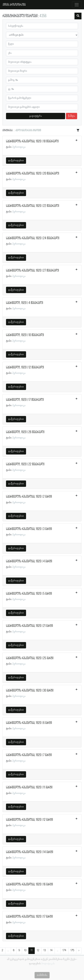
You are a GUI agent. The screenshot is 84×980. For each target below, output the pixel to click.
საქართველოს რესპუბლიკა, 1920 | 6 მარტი (29, 723)
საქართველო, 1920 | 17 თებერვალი (25, 400)
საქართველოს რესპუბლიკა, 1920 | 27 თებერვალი (32, 271)
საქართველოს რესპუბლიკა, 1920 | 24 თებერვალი (33, 238)
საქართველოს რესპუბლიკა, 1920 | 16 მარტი (29, 884)
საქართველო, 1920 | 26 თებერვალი (25, 432)
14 (51, 950)
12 (38, 950)
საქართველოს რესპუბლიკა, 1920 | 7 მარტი (29, 755)
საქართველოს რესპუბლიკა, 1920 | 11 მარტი (29, 787)
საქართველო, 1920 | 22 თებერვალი (25, 464)
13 (45, 950)
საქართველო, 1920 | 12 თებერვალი (25, 367)
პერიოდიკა (19, 147)
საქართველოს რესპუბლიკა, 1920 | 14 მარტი (30, 852)
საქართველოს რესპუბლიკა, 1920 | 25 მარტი (30, 658)
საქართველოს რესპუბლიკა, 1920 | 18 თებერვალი (32, 141)
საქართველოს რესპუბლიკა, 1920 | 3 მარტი (29, 529)
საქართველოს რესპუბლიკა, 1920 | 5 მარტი (29, 594)
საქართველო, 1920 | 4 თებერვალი (25, 303)
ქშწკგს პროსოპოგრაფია (14, 5)
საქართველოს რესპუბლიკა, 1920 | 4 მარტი (29, 561)
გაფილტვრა (36, 116)
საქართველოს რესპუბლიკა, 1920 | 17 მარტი (29, 917)
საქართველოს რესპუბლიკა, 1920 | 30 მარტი (30, 691)
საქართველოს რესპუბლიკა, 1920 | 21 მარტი (29, 626)
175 (72, 950)
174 (64, 950)
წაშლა (72, 116)
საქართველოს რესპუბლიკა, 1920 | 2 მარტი (29, 497)
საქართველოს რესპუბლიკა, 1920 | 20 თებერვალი (33, 174)
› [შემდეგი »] (79, 950)
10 (25, 950)
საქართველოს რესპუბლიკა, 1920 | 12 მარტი (29, 820)
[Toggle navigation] (77, 5)
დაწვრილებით (16, 161)
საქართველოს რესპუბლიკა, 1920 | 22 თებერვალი (33, 206)
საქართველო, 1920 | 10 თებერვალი (25, 335)
